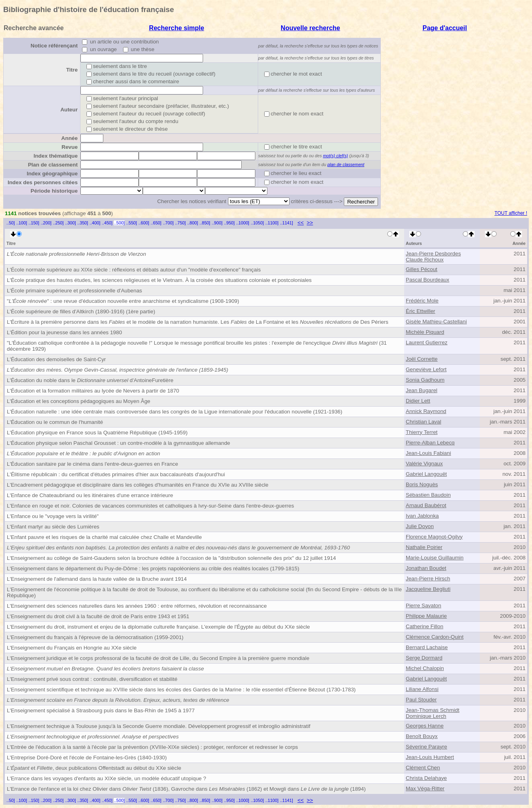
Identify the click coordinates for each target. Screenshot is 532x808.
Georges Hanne (425, 726)
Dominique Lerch (426, 716)
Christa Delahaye (426, 778)
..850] (205, 223)
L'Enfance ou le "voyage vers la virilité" (53, 516)
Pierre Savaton (423, 605)
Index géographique (52, 174)
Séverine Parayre (426, 747)
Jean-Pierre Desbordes (433, 254)
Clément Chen (423, 768)
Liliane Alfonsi (422, 689)
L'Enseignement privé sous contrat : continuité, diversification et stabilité (92, 679)
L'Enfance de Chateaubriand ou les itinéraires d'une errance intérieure (90, 495)
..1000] (243, 223)
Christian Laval (423, 422)
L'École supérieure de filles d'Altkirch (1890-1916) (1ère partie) (81, 311)
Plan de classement (53, 165)
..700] (168, 223)
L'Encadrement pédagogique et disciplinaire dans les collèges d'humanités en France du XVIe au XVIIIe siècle (138, 485)
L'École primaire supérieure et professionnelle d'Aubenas (74, 291)
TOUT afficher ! (511, 213)
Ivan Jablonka (422, 516)
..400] (95, 223)
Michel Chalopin (425, 668)
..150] (34, 223)
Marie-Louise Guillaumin (435, 558)
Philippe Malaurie (426, 616)
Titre (72, 70)
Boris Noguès (422, 484)
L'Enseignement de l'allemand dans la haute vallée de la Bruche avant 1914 (97, 579)
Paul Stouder (421, 700)
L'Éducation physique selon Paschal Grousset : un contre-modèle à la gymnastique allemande (118, 443)
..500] (119, 223)
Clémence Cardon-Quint (435, 637)
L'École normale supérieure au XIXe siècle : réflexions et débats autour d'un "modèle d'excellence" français (134, 270)
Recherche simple (177, 28)
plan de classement (346, 164)
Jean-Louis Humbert (430, 757)
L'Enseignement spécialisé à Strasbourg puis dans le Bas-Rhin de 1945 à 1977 (101, 710)
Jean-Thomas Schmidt (432, 710)
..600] (144, 223)
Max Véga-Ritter (425, 788)
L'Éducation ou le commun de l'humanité (55, 422)
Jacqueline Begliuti (428, 589)
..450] (107, 223)
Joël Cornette (422, 359)
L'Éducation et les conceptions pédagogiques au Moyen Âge (79, 401)
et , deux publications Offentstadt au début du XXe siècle (94, 768)
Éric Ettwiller (420, 311)
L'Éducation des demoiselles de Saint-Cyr (56, 359)
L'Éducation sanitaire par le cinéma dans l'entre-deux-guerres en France (92, 464)
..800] (193, 223)
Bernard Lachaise (427, 647)
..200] (46, 223)
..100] (22, 223)
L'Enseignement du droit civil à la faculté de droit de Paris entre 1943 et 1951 (98, 616)
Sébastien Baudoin (428, 495)
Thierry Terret (422, 432)
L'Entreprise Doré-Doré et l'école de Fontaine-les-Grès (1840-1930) (87, 758)
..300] (71, 223)
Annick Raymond (426, 411)
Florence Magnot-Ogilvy (434, 537)
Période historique (54, 191)
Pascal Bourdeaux (427, 280)
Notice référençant (54, 46)
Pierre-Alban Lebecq (430, 443)
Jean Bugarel (422, 390)
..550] (132, 223)
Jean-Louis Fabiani (428, 453)
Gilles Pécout (422, 269)
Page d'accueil (445, 28)
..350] (83, 223)
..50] (11, 223)
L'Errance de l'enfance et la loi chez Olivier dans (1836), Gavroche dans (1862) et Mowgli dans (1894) (186, 789)
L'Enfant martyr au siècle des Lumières (53, 527)
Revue (70, 147)
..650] (156, 223)
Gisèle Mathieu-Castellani (436, 322)
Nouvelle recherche (310, 28)
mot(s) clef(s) (335, 156)
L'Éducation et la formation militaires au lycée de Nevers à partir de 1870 (93, 391)
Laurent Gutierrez (427, 342)
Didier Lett (418, 401)
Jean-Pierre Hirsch (428, 579)
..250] (59, 223)
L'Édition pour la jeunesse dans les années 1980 (64, 332)
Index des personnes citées (43, 182)
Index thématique (55, 156)
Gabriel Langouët (426, 474)
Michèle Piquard (425, 332)
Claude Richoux (425, 260)
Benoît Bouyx (422, 736)
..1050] (258, 223)
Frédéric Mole (422, 301)
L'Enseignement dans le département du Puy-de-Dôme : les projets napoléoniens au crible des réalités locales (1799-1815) (153, 568)
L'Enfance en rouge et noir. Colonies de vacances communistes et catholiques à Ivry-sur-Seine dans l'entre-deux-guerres (150, 506)
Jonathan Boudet (426, 568)
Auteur (69, 110)
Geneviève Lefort (426, 369)
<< (301, 223)
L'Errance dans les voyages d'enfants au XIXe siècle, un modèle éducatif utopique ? (107, 778)
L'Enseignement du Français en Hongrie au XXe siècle (72, 648)
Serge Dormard (424, 658)
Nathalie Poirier (424, 547)
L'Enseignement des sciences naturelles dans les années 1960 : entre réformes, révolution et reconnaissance (137, 606)
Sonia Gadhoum (425, 380)
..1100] (272, 223)
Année (69, 138)
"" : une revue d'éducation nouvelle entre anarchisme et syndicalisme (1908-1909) (123, 301)
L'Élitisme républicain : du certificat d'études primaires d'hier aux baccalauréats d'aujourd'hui (116, 474)
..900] (217, 223)
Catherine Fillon (424, 626)
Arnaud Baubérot (426, 505)
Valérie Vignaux (424, 464)
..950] (229, 223)
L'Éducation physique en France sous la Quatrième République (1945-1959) (97, 433)
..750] (180, 223)
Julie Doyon (420, 526)
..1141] (287, 223)
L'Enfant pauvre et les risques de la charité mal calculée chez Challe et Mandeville (104, 537)
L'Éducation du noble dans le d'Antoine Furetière (90, 380)
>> (310, 223)
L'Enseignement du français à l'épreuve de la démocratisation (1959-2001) (95, 637)
